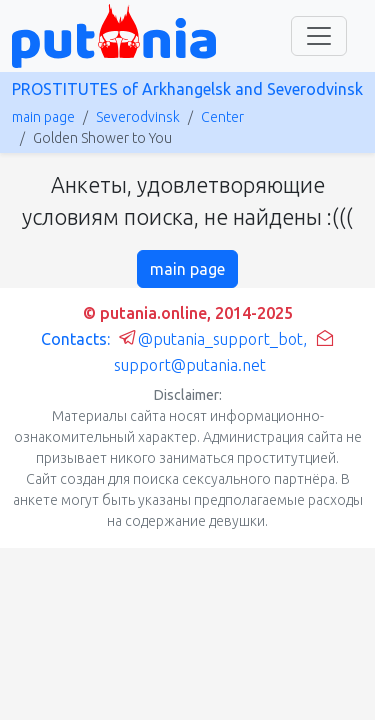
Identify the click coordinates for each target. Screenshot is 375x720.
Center (222, 117)
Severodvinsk (138, 117)
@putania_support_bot (210, 339)
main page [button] (187, 269)
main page (43, 117)
